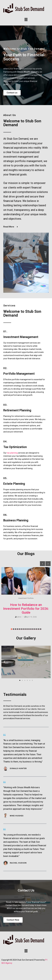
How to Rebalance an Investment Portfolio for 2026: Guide (26, 609)
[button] (26, 20)
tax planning (12, 453)
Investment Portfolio (26, 598)
